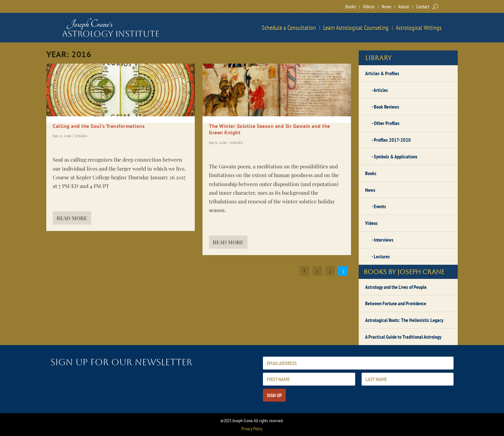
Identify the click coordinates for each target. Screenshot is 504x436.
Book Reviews (387, 107)
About (404, 6)
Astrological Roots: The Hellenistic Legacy (404, 320)
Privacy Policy (252, 429)
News (386, 6)
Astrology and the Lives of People (396, 287)
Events (380, 206)
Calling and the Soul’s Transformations (99, 126)
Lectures (382, 256)
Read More (72, 218)
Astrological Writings (419, 28)
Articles (81, 136)
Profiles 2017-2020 (392, 140)
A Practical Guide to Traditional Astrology (403, 337)
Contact (423, 6)
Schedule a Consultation (289, 28)
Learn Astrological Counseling (356, 28)
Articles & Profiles (382, 73)
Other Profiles (387, 123)
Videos (369, 6)
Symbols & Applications (396, 156)
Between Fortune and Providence (396, 303)
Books (351, 6)
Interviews (384, 240)
